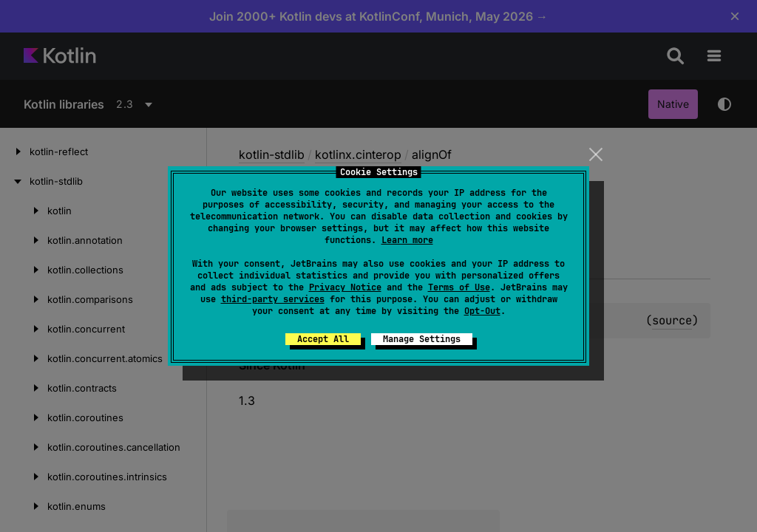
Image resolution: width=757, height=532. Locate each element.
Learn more (407, 240)
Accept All (323, 339)
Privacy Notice (345, 287)
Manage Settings (422, 339)
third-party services (273, 299)
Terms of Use (459, 287)
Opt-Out (482, 311)
